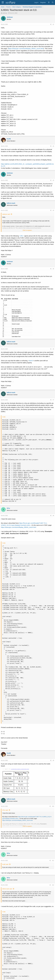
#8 (53, 516)
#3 (53, 180)
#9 (53, 760)
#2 (53, 146)
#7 (53, 400)
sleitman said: (6, 214)
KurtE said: (5, 864)
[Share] (51, 24)
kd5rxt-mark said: (7, 889)
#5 (53, 269)
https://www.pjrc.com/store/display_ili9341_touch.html (26, 49)
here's (31, 361)
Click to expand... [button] (28, 230)
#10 (53, 806)
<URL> (22, 236)
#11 (53, 861)
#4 (53, 210)
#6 (53, 349)
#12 (53, 885)
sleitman (5, 13)
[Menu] (3, 2)
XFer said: (5, 810)
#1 (53, 24)
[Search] (53, 2)
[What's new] (49, 2)
